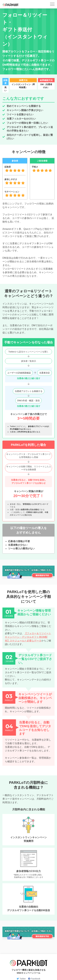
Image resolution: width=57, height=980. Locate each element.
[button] (52, 4)
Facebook (34, 979)
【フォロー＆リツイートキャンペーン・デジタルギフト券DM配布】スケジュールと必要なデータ (28, 637)
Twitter (21, 979)
